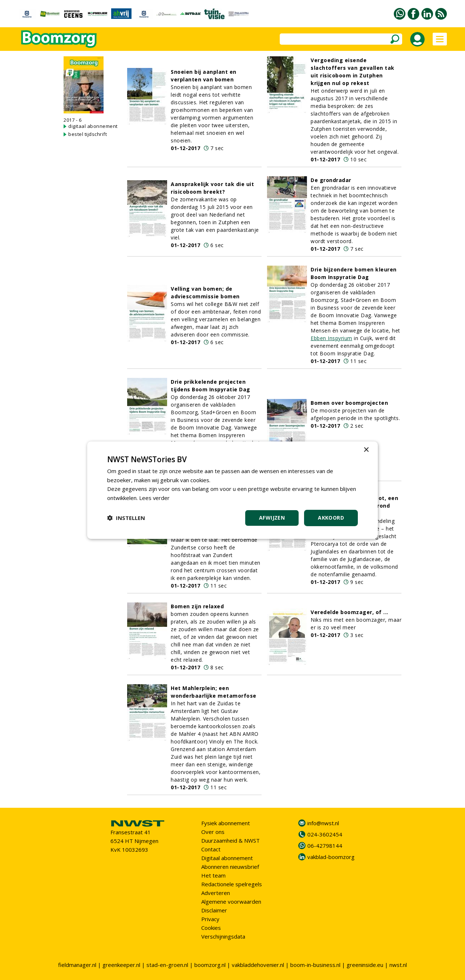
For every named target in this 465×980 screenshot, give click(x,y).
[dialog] (232, 490)
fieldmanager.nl (77, 965)
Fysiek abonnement (226, 823)
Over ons (213, 832)
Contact (211, 849)
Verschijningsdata (223, 936)
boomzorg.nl (210, 965)
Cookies (211, 928)
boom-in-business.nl (315, 965)
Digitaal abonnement (227, 858)
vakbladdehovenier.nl (258, 965)
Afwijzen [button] (272, 518)
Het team (213, 875)
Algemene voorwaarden (231, 902)
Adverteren (216, 893)
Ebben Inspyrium (331, 338)
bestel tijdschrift (88, 134)
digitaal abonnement (93, 126)
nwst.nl (398, 965)
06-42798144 (325, 846)
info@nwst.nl (323, 823)
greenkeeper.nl (121, 965)
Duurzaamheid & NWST (231, 840)
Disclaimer (214, 910)
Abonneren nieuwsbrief (230, 867)
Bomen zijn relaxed (197, 606)
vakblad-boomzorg (331, 857)
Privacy (210, 919)
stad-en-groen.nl (167, 965)
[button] (126, 518)
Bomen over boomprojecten (349, 403)
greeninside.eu (365, 965)
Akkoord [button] (331, 518)
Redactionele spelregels (232, 884)
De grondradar (331, 180)
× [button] (366, 450)
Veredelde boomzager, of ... (349, 612)
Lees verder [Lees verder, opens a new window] (155, 498)
